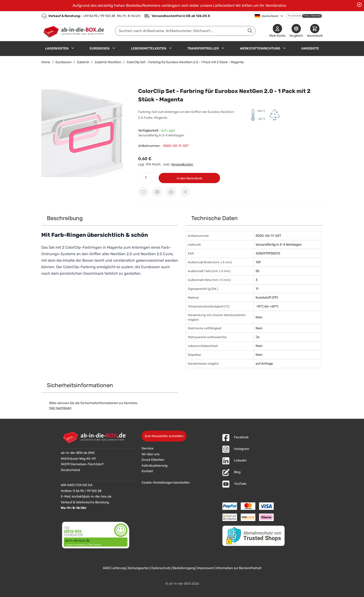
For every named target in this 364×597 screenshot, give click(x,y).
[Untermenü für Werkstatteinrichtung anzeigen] (284, 48)
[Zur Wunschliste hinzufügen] (143, 192)
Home (46, 62)
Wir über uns (151, 454)
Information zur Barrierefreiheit (239, 568)
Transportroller (203, 48)
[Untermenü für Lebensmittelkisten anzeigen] (170, 48)
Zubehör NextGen (108, 62)
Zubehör (83, 62)
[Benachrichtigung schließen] (359, 5)
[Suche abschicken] (250, 31)
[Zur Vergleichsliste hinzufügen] (157, 192)
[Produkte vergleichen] (296, 31)
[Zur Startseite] (75, 31)
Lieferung (119, 568)
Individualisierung (154, 466)
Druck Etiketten (153, 460)
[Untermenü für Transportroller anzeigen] (223, 48)
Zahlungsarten (138, 568)
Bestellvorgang (184, 568)
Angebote (310, 48)
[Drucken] (171, 192)
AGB (106, 568)
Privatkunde (294, 16)
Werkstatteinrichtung (260, 48)
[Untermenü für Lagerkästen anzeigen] (73, 48)
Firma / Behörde (312, 16)
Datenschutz (161, 568)
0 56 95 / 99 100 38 (87, 491)
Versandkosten (182, 164)
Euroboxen (100, 48)
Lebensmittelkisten (149, 48)
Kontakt (147, 471)
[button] (85, 133)
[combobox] (185, 31)
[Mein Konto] (277, 31)
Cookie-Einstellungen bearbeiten (166, 483)
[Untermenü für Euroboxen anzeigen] (114, 48)
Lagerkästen (57, 48)
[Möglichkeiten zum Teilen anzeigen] (185, 192)
